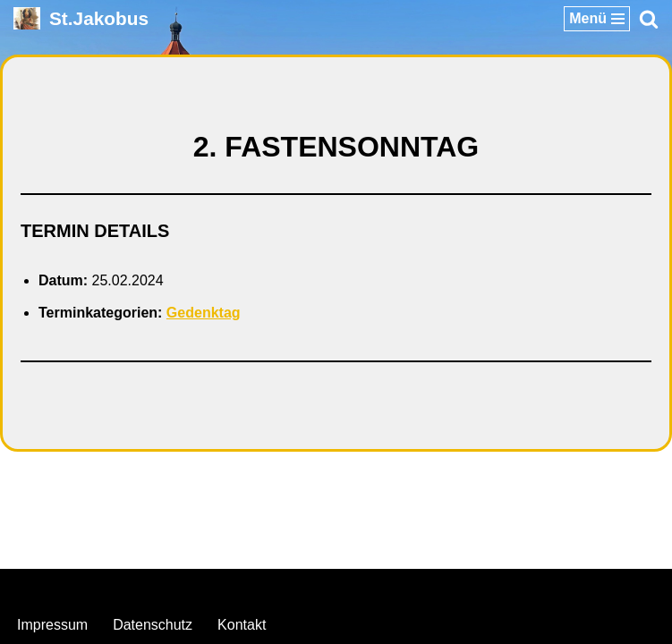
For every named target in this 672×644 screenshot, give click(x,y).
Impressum (52, 625)
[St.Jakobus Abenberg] (81, 18)
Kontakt (242, 625)
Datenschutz (153, 625)
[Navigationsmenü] (597, 19)
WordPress (408, 587)
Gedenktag (204, 313)
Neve (245, 587)
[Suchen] (649, 19)
